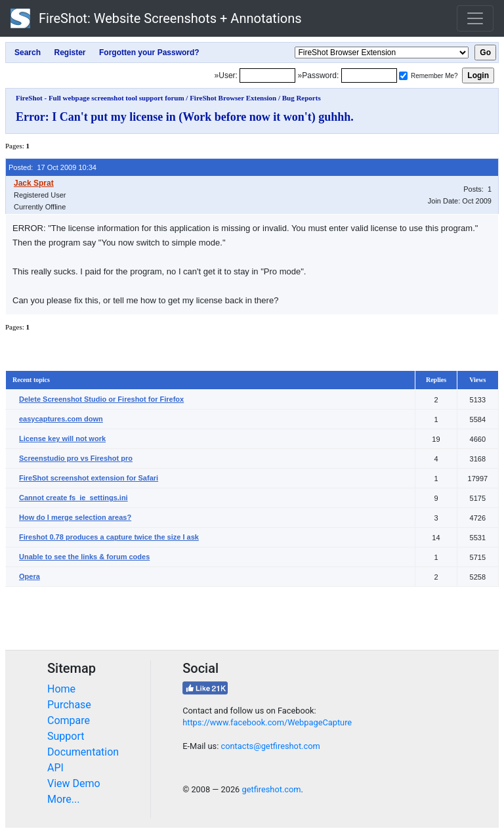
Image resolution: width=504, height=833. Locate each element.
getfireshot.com (271, 789)
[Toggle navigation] (475, 18)
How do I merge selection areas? (75, 517)
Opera (30, 576)
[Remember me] (403, 76)
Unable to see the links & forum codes (84, 557)
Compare (69, 720)
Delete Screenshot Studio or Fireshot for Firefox (101, 399)
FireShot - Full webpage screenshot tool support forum (100, 98)
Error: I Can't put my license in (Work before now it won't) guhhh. (185, 117)
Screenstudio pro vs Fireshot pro (76, 458)
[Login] (267, 75)
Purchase (69, 705)
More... (64, 799)
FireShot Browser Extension (233, 98)
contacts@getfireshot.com (270, 746)
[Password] (369, 75)
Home (61, 689)
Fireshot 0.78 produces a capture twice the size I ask (109, 537)
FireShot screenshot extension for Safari (89, 478)
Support (66, 736)
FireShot (156, 18)
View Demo (74, 783)
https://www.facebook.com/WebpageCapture (267, 722)
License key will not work (62, 438)
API (55, 768)
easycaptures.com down (61, 419)
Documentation (83, 752)
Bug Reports (302, 98)
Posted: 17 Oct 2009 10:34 (52, 167)
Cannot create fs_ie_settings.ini (73, 498)
